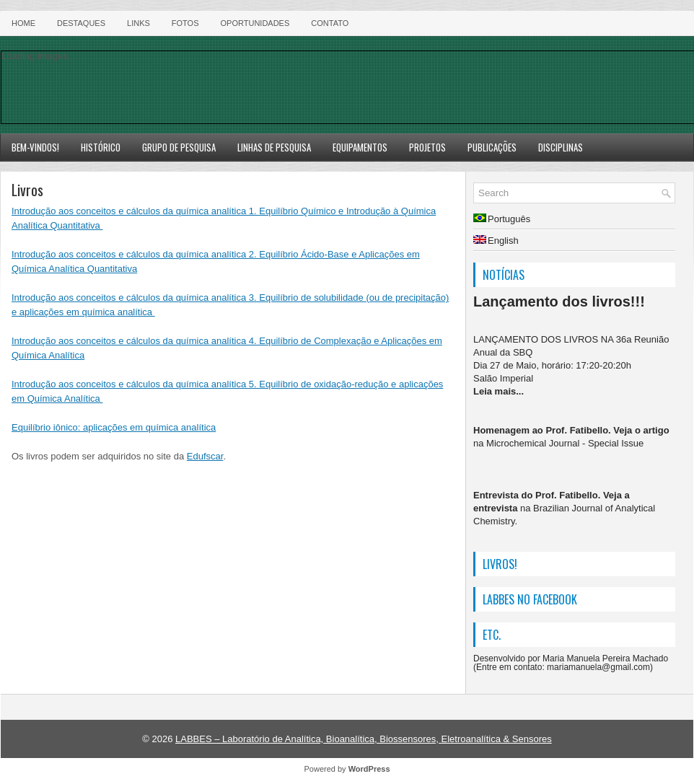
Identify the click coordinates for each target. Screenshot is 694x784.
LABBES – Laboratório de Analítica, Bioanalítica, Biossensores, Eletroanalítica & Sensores (364, 739)
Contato (330, 23)
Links (139, 23)
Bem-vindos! (35, 147)
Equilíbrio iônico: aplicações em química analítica (114, 427)
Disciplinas (561, 147)
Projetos (427, 147)
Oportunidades (255, 23)
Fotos (185, 23)
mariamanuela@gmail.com (598, 667)
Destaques (81, 23)
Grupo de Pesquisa (179, 147)
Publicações (492, 147)
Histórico (101, 147)
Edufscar (205, 456)
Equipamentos (360, 147)
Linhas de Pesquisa (274, 147)
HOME (23, 23)
